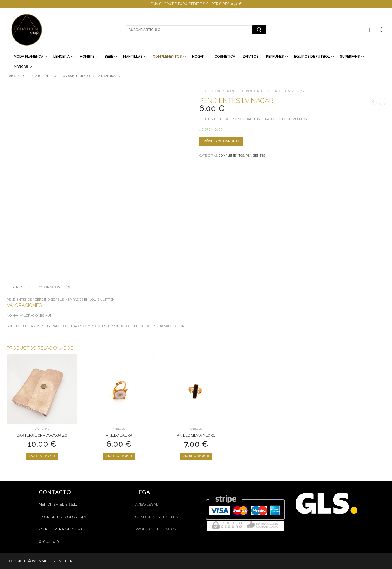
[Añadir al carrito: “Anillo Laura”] (119, 456)
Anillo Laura (119, 435)
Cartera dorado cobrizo (42, 435)
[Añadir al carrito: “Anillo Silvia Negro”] (196, 456)
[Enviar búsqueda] (259, 30)
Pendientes (255, 91)
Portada (13, 76)
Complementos (227, 91)
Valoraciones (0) (54, 287)
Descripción (18, 287)
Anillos (119, 429)
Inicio (204, 91)
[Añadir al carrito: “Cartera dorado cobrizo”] (42, 456)
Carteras (42, 429)
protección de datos (156, 529)
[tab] (18, 287)
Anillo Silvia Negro (196, 435)
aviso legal (147, 504)
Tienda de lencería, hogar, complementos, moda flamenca (72, 76)
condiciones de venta (157, 517)
